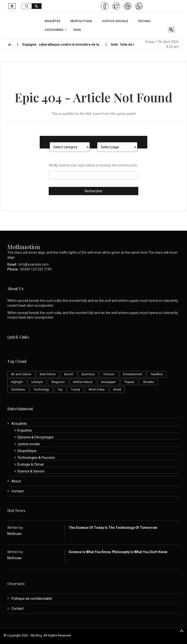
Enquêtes (25, 430)
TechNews (18, 390)
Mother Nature (83, 382)
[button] (12, 6)
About (16, 481)
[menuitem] (53, 21)
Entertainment (133, 374)
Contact (18, 491)
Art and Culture (21, 374)
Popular (129, 382)
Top (60, 390)
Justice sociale (29, 444)
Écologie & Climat (31, 464)
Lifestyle (37, 382)
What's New (97, 390)
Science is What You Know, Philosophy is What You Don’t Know (118, 552)
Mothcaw (14, 534)
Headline (157, 374)
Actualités (19, 424)
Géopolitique (27, 451)
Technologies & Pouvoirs (36, 458)
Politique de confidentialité (32, 599)
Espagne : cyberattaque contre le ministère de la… (67, 44)
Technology (41, 390)
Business (88, 374)
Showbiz (149, 382)
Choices (109, 374)
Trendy (75, 390)
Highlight (17, 382)
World (117, 390)
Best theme (48, 374)
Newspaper (108, 382)
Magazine (58, 382)
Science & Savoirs (31, 471)
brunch (69, 374)
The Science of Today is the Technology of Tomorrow (113, 528)
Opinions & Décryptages (36, 437)
